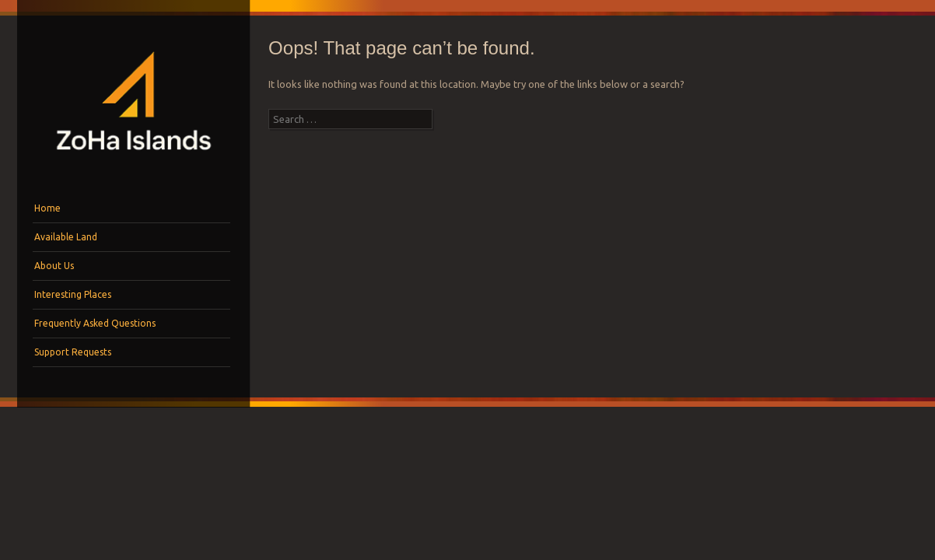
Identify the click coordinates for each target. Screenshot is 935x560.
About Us (54, 266)
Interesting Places (73, 294)
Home (47, 208)
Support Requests (73, 352)
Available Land (66, 237)
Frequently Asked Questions (95, 323)
